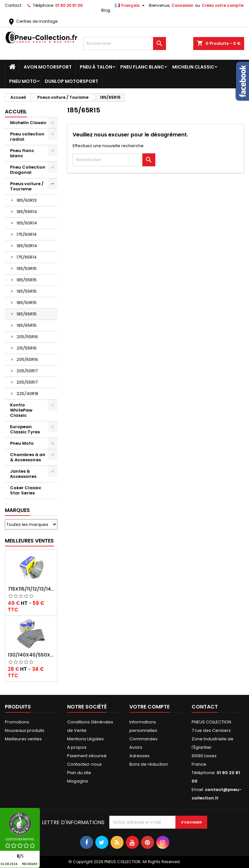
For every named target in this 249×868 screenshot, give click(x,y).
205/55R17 (27, 382)
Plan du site (79, 773)
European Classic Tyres (25, 429)
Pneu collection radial (27, 137)
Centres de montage (32, 21)
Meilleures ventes (23, 739)
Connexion (182, 5)
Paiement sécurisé (87, 756)
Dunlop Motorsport (71, 81)
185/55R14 (27, 212)
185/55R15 (27, 280)
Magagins (78, 781)
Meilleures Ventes (29, 541)
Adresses (139, 756)
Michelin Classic (193, 67)
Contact (13, 5)
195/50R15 (27, 268)
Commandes (143, 739)
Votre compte (149, 707)
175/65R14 (27, 257)
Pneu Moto (23, 81)
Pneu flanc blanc (142, 67)
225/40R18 (27, 394)
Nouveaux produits (25, 730)
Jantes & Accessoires (23, 474)
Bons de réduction (149, 764)
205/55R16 (27, 337)
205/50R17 (27, 371)
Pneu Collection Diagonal (28, 170)
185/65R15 (27, 314)
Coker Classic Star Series (26, 490)
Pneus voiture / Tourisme (27, 186)
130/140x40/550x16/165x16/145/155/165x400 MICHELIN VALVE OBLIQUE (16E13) (31, 655)
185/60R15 (27, 303)
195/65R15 (27, 325)
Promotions (17, 722)
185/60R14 (27, 246)
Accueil (16, 112)
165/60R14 (27, 223)
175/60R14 (27, 234)
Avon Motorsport (48, 67)
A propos (77, 747)
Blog (106, 10)
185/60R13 (27, 200)
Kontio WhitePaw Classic (21, 410)
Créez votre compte (223, 5)
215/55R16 (27, 348)
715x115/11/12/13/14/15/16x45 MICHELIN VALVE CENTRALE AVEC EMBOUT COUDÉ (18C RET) (31, 589)
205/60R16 (27, 359)
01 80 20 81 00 (69, 5)
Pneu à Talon (96, 67)
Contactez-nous (84, 764)
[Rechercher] (124, 44)
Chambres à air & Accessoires (28, 457)
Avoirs (136, 747)
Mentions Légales (85, 739)
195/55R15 (27, 291)
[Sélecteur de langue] (130, 6)
